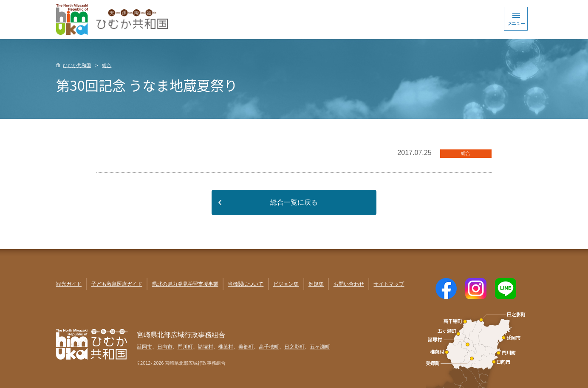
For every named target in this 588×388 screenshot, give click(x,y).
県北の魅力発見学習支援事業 (185, 284)
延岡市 (144, 347)
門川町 (185, 347)
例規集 (316, 284)
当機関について (246, 284)
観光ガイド (69, 284)
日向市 (165, 347)
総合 (107, 65)
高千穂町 (269, 347)
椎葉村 (226, 347)
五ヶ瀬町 (320, 347)
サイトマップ (389, 284)
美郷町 (246, 347)
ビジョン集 (286, 284)
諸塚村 (206, 347)
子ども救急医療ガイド (117, 284)
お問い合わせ (349, 284)
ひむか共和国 (77, 65)
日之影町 (294, 347)
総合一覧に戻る (294, 202)
